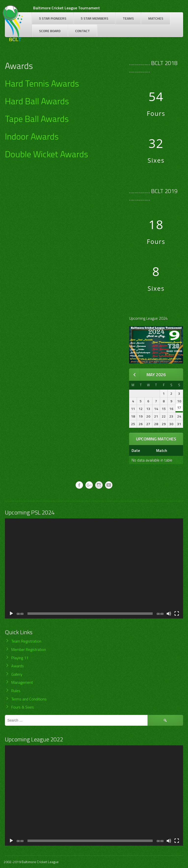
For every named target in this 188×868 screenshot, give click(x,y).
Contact (82, 31)
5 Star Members (94, 18)
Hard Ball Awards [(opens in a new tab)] (37, 101)
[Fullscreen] (177, 614)
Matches (156, 18)
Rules (16, 691)
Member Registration (29, 649)
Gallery (17, 674)
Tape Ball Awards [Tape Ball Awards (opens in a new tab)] (37, 119)
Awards (18, 666)
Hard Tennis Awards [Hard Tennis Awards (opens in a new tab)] (42, 83)
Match (162, 450)
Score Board (50, 31)
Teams (128, 18)
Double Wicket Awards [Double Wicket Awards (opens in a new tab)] (47, 154)
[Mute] (169, 614)
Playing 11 (20, 658)
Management (22, 682)
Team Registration (26, 641)
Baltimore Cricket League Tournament (67, 8)
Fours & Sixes (23, 707)
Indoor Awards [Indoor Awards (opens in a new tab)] (32, 136)
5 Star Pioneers (53, 18)
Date (136, 450)
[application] (94, 568)
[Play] (11, 614)
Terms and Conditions (29, 699)
